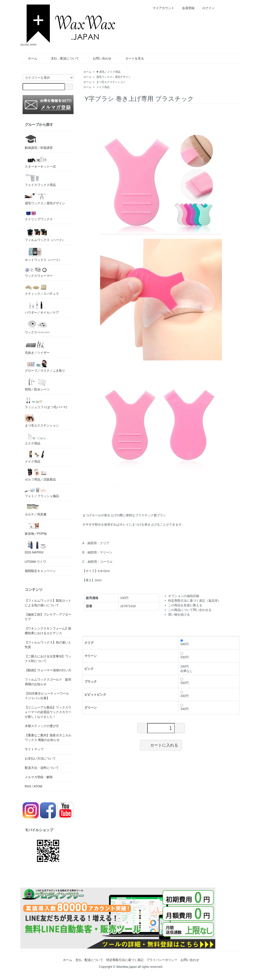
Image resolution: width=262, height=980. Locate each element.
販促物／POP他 (36, 528)
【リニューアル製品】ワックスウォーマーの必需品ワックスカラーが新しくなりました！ (48, 712)
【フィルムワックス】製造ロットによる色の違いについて (48, 603)
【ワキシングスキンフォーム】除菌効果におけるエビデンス (48, 631)
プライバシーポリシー (162, 960)
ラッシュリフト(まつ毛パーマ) (46, 403)
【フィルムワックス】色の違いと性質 (48, 645)
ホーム (29, 58)
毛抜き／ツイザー (37, 347)
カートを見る (131, 58)
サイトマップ (34, 749)
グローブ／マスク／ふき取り (45, 366)
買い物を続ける (179, 614)
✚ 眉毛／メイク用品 (108, 72)
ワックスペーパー (37, 327)
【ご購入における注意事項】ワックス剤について (48, 659)
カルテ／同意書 (36, 510)
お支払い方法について (40, 758)
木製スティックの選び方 (42, 726)
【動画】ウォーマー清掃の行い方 (48, 670)
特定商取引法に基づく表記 (125, 960)
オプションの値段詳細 (184, 596)
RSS (28, 786)
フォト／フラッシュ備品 (42, 492)
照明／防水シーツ (37, 384)
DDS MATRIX (36, 547)
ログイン (206, 8)
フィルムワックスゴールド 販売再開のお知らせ (48, 682)
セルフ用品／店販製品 (40, 475)
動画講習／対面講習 (39, 141)
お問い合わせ (99, 58)
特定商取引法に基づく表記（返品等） (194, 601)
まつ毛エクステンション (111, 82)
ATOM (38, 786)
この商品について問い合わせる (190, 610)
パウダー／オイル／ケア (42, 307)
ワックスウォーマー (39, 272)
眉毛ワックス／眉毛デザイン (114, 77)
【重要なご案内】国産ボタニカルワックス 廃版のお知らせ (48, 738)
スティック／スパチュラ (42, 289)
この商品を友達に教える (185, 605)
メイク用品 (103, 87)
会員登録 (186, 8)
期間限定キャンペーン (40, 571)
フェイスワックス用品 (40, 180)
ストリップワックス (39, 216)
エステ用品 (36, 439)
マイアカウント (161, 8)
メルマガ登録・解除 (39, 777)
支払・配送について (62, 58)
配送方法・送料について (42, 768)
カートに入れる (161, 745)
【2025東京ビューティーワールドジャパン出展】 (47, 696)
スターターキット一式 (40, 162)
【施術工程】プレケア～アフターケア (48, 617)
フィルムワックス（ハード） (45, 234)
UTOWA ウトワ (35, 562)
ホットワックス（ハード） (43, 254)
